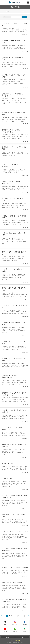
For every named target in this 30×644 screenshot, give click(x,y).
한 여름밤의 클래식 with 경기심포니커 (15, 567)
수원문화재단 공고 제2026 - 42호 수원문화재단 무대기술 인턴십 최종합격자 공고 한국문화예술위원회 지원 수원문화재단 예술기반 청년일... (14, 101)
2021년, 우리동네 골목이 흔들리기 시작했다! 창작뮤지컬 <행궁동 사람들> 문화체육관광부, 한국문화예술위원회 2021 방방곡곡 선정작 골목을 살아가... (15, 588)
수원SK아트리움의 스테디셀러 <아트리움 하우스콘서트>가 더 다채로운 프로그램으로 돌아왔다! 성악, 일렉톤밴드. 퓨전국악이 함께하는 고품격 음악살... (15, 537)
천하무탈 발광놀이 (8, 479)
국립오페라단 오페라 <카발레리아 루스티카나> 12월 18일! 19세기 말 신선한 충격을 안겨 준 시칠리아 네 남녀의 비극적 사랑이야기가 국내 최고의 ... (14, 452)
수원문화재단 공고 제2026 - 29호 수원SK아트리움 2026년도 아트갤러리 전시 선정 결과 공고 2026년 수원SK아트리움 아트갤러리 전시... (15, 136)
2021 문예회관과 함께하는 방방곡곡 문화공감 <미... (14, 549)
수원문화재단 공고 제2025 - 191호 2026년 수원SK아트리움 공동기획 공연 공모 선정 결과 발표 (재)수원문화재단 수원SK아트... (15, 348)
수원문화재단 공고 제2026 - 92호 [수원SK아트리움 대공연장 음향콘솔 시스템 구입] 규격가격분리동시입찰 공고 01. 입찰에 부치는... (15, 30)
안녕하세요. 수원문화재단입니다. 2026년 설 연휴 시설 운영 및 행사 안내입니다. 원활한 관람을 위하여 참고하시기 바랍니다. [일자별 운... (15, 119)
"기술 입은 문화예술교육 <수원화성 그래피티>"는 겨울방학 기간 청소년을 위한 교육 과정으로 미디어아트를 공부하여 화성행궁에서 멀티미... (15, 417)
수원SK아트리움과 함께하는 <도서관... (12, 59)
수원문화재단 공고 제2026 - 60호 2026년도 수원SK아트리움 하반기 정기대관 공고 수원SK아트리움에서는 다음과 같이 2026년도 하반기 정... (13, 82)
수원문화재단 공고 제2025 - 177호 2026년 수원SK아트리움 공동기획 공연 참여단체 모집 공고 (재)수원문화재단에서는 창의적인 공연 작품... (15, 365)
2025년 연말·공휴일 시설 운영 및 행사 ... (13, 200)
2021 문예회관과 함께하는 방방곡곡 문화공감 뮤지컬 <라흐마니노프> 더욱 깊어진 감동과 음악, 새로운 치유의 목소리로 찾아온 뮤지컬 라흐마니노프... (14, 503)
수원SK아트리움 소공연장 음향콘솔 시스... (14, 289)
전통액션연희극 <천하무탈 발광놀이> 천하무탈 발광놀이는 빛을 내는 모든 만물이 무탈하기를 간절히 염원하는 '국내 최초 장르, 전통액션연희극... (14, 484)
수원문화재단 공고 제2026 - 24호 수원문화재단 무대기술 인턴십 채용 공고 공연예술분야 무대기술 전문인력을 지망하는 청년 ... (15, 154)
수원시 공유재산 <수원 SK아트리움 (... (14, 253)
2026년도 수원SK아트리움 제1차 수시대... (13, 41)
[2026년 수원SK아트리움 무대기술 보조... (14, 217)
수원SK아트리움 (15, 7)
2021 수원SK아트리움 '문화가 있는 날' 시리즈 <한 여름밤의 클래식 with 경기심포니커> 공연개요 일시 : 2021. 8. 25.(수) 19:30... (15, 572)
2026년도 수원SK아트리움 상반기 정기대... (14, 270)
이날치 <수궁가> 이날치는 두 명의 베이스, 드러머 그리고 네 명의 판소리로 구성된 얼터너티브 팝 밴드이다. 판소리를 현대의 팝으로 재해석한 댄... (15, 468)
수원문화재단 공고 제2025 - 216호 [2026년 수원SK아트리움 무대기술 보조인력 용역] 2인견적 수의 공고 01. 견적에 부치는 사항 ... (15, 222)
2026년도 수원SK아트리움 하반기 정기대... (14, 76)
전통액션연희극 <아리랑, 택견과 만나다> (13, 515)
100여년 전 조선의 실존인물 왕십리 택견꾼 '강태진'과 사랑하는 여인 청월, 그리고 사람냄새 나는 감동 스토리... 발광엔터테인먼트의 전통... (14, 521)
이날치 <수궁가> (8, 463)
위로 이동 (22, 637)
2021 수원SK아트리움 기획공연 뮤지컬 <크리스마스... (13, 428)
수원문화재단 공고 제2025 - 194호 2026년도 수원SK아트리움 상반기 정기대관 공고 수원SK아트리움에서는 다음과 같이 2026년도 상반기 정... (14, 330)
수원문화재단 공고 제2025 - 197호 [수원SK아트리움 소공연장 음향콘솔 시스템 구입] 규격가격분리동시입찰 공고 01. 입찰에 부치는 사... (15, 312)
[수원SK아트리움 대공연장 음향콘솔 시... (15, 24)
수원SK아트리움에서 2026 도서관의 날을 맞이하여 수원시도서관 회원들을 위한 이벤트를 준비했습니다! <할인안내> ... (14, 64)
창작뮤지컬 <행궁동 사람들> (12, 582)
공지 (22, 11)
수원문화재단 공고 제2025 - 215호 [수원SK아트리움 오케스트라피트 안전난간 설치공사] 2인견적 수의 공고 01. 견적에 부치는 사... (14, 241)
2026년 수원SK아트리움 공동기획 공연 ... (14, 342)
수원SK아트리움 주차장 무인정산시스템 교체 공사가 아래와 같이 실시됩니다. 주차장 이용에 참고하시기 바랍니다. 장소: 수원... (14, 382)
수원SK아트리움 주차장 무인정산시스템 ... (10, 377)
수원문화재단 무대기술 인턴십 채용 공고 (14, 148)
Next (29, 11)
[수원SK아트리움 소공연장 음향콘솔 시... (15, 306)
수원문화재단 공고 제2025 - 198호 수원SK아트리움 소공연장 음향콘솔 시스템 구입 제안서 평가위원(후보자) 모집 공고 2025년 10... (14, 295)
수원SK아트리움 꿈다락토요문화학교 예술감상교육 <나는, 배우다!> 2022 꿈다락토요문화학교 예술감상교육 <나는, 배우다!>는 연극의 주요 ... (15, 400)
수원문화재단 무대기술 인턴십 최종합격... (12, 95)
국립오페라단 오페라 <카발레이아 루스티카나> (14, 445)
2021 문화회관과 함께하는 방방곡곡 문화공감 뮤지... (14, 496)
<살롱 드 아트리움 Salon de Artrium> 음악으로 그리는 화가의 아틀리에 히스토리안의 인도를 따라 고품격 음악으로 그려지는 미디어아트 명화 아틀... (15, 606)
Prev (1, 11)
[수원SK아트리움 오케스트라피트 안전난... (13, 234)
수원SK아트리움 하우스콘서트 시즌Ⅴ (15, 532)
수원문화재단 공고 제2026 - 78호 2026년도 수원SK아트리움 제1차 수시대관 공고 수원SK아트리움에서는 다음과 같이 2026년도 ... (14, 47)
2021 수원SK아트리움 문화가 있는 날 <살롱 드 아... (15, 600)
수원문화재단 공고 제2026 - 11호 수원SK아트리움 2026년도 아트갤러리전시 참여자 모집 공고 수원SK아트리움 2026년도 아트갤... (15, 188)
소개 (8, 11)
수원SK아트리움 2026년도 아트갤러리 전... (11, 131)
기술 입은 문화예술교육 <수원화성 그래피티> (14, 411)
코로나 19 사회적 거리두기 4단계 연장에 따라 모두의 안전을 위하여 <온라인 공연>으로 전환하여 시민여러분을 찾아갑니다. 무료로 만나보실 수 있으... (15, 556)
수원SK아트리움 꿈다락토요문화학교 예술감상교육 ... (15, 394)
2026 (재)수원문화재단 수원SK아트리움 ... (10, 165)
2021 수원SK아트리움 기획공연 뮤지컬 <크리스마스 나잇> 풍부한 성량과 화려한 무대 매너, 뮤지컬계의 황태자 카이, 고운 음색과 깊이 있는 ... (15, 434)
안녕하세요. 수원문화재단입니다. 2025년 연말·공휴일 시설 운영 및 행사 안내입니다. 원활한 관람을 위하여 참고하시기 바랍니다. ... (14, 205)
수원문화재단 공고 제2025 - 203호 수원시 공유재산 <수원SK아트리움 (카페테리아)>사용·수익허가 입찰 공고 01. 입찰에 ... (14, 259)
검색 (25, 17)
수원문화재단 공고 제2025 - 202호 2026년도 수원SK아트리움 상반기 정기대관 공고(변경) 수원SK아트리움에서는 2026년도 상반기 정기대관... (14, 277)
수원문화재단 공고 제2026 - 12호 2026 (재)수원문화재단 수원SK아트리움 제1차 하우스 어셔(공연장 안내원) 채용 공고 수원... (14, 171)
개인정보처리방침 (15, 640)
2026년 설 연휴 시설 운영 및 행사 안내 (14, 114)
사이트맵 (8, 637)
